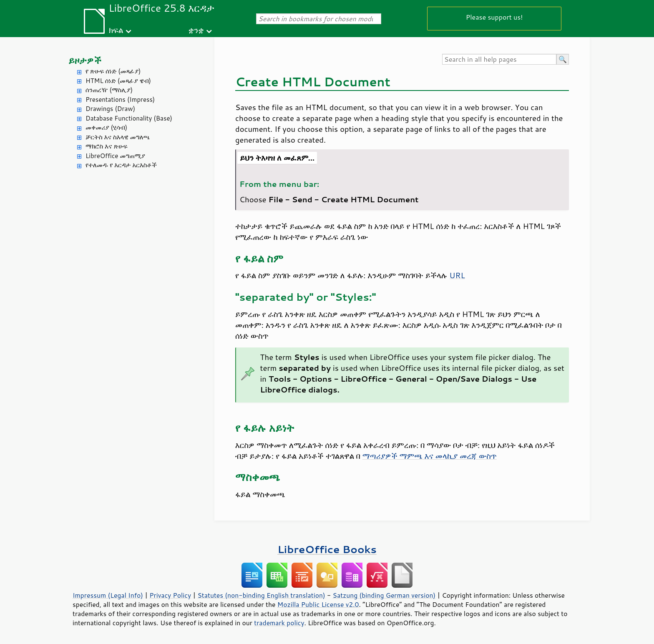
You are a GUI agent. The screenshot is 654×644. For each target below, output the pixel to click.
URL (457, 275)
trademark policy (279, 623)
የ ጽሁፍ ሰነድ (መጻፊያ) (113, 71)
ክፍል (116, 30)
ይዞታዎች (85, 60)
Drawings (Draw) (110, 109)
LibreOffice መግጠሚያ (115, 156)
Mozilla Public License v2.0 (318, 604)
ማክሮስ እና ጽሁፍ (107, 146)
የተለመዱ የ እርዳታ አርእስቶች (121, 165)
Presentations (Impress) (120, 99)
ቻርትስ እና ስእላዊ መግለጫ (118, 137)
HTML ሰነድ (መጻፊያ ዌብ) (118, 81)
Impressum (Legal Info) (108, 595)
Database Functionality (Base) (129, 118)
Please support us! (494, 17)
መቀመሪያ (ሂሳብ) (106, 127)
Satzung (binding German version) (384, 595)
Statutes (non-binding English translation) (261, 595)
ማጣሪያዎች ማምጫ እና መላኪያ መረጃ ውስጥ (430, 456)
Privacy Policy (170, 595)
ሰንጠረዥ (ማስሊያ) (109, 90)
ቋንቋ (196, 30)
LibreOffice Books (327, 549)
